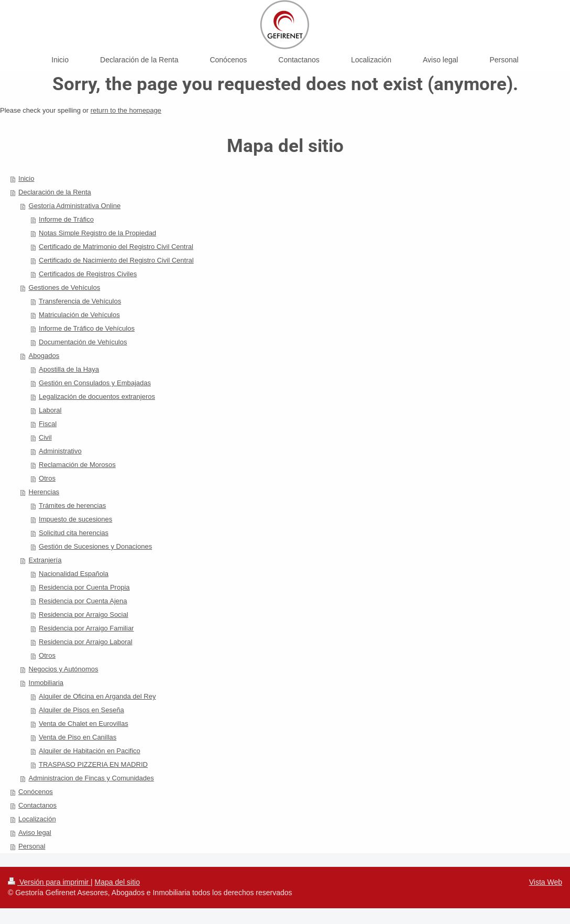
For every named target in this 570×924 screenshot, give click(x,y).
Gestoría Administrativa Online (75, 206)
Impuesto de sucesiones (75, 519)
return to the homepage (126, 110)
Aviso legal (35, 833)
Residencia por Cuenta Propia (84, 587)
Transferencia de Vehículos (80, 301)
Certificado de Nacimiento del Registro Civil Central (116, 260)
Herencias (44, 492)
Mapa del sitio (117, 882)
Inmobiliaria (46, 683)
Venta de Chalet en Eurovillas (84, 724)
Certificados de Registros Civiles (88, 274)
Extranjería (45, 560)
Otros (47, 478)
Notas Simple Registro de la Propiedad (97, 233)
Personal (32, 846)
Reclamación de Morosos (77, 465)
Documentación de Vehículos (83, 342)
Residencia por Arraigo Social (84, 615)
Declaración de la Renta (55, 192)
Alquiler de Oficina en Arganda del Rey (97, 696)
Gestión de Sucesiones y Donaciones (95, 546)
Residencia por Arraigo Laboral (86, 642)
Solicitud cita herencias (74, 533)
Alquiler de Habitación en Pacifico (90, 751)
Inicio (26, 178)
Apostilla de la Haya (69, 369)
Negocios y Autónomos (64, 669)
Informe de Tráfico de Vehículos (87, 328)
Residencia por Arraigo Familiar (86, 628)
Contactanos (37, 805)
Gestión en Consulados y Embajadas (95, 383)
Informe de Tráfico (66, 219)
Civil (45, 437)
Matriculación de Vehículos (79, 315)
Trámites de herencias (72, 506)
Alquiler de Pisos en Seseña (81, 710)
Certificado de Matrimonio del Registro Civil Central (116, 247)
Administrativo (60, 451)
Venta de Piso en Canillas (78, 737)
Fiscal (48, 424)
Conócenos (36, 792)
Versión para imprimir (49, 882)
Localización (37, 819)
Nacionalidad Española (74, 574)
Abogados (44, 356)
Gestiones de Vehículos (65, 287)
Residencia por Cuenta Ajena (83, 601)
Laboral (50, 410)
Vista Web (546, 882)
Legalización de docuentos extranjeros (97, 396)
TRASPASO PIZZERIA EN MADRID (93, 764)
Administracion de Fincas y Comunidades (91, 778)
